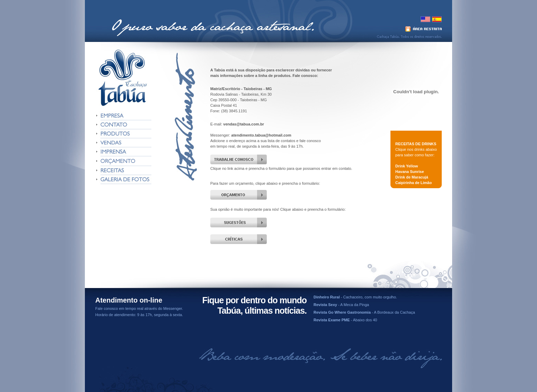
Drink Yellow (407, 166)
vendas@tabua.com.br (244, 124)
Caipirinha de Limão (413, 183)
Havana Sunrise (410, 172)
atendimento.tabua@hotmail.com (261, 135)
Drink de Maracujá (412, 177)
